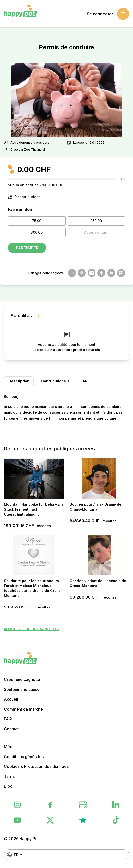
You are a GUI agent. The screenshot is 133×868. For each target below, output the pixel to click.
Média (10, 747)
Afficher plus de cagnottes (32, 629)
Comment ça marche (23, 709)
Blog (8, 786)
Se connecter (100, 14)
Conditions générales (24, 757)
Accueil (11, 699)
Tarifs (9, 776)
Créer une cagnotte (22, 679)
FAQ (8, 719)
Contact (11, 729)
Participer (27, 248)
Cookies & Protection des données (36, 766)
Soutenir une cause (22, 689)
